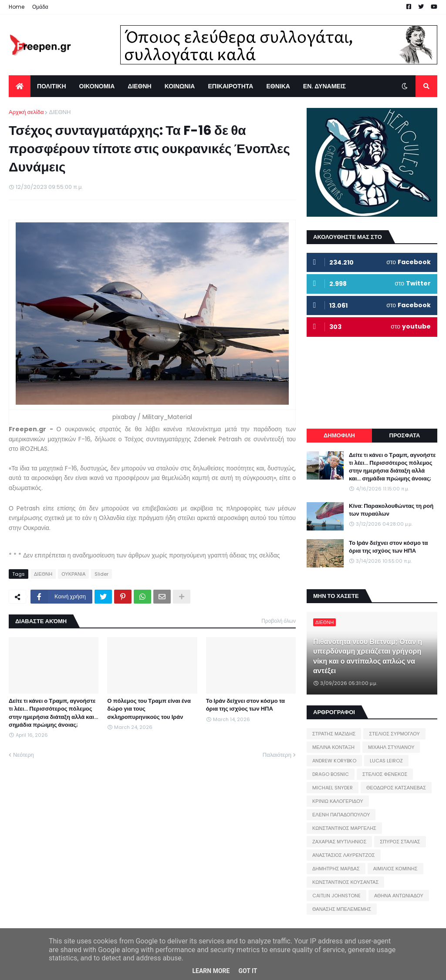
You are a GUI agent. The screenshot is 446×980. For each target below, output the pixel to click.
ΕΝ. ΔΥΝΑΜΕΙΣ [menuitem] (324, 86)
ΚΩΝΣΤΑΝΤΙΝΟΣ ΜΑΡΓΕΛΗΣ (344, 828)
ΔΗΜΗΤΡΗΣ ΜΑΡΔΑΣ (336, 869)
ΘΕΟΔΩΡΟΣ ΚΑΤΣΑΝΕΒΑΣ (396, 788)
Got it (248, 971)
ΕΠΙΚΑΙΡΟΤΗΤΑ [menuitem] (230, 86)
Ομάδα (40, 7)
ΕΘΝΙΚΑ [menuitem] (278, 86)
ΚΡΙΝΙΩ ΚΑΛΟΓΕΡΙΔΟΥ (338, 801)
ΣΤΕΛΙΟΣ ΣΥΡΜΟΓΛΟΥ (394, 734)
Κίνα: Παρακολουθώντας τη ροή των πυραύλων (391, 510)
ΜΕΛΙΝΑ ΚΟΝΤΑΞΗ (333, 747)
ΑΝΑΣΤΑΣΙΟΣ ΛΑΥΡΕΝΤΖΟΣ (344, 855)
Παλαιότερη (277, 755)
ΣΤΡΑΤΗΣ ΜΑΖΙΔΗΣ (334, 734)
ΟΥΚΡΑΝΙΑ (73, 574)
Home (17, 7)
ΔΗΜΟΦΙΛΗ (339, 435)
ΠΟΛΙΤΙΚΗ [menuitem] (52, 86)
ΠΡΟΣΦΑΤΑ (405, 435)
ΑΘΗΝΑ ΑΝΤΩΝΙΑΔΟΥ (399, 896)
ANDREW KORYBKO (334, 761)
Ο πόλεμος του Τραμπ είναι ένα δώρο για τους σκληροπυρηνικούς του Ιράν (149, 709)
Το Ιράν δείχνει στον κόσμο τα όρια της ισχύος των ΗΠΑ (245, 705)
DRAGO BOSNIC (331, 774)
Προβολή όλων (279, 621)
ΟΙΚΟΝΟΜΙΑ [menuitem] (97, 86)
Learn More (211, 971)
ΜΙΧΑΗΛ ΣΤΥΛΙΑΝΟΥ (391, 747)
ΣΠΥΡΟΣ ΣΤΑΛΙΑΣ (400, 842)
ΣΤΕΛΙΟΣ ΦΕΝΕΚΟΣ (385, 774)
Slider (101, 574)
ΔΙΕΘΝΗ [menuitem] (139, 86)
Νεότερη (24, 755)
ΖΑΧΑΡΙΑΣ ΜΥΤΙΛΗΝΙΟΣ (339, 842)
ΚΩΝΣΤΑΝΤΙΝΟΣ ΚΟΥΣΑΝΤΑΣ (345, 882)
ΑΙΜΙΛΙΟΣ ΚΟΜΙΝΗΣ (395, 869)
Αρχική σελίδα (26, 112)
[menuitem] (20, 86)
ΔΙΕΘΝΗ (60, 112)
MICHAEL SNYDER (333, 788)
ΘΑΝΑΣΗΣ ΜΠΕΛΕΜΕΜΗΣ (342, 909)
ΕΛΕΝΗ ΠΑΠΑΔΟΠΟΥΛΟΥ (341, 815)
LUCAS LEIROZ (386, 761)
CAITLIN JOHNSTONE (336, 896)
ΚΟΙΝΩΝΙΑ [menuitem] (180, 86)
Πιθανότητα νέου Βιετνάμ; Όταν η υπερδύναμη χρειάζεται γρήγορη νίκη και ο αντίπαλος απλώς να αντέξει (368, 656)
